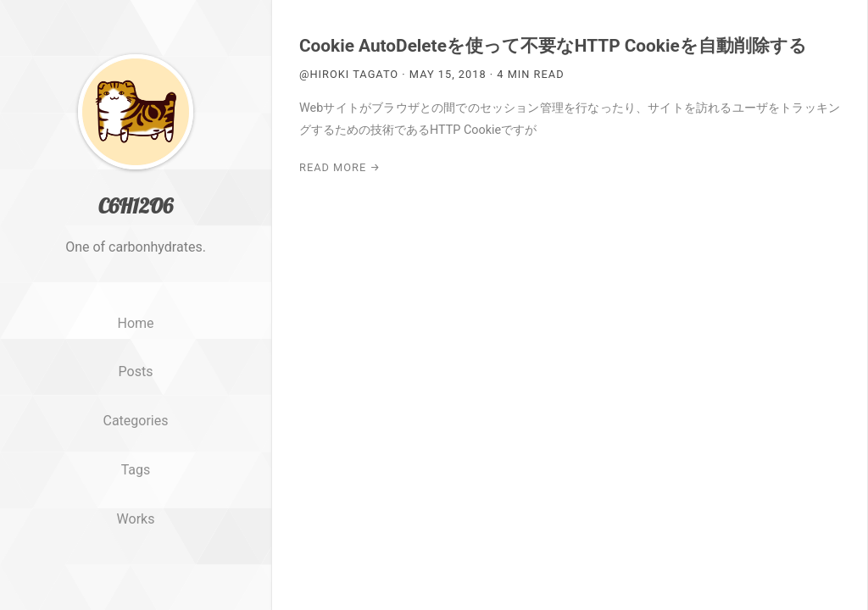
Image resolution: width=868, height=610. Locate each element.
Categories (136, 421)
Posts (136, 372)
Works (136, 519)
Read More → (340, 167)
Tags (136, 470)
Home (135, 323)
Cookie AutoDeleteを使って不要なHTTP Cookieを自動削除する (553, 46)
